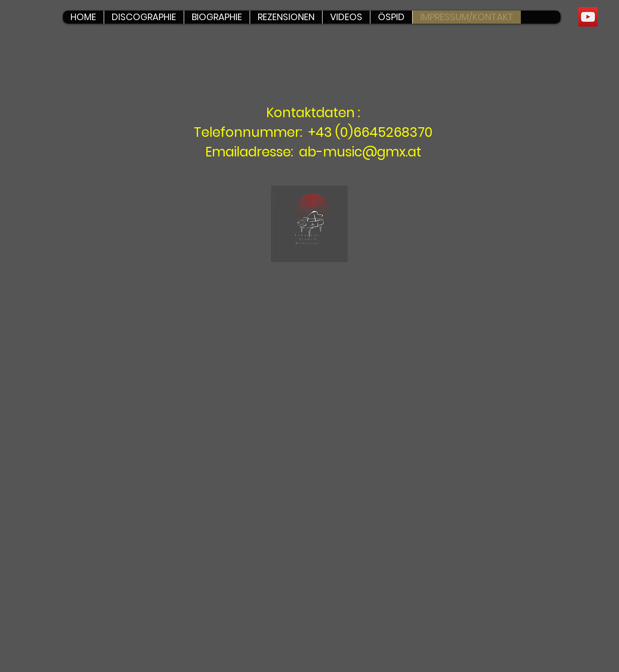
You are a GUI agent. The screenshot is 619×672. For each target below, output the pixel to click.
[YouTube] (588, 17)
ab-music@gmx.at (360, 152)
